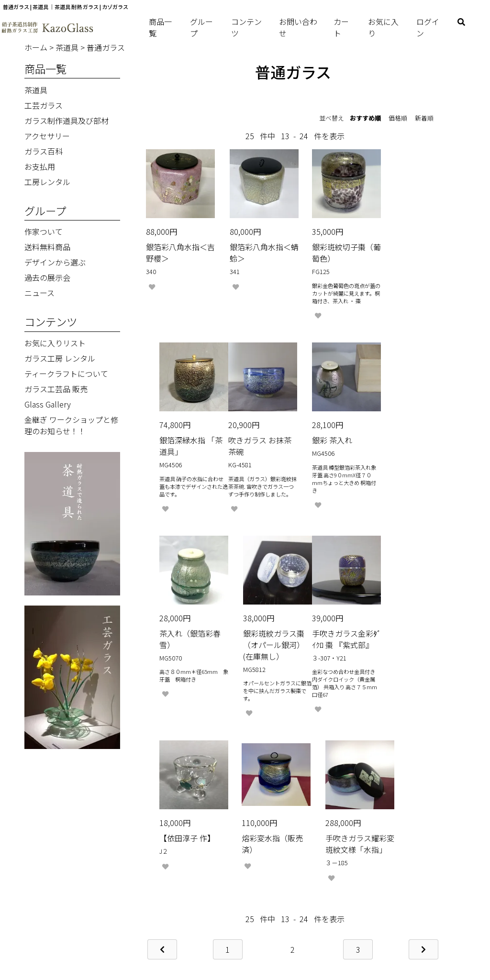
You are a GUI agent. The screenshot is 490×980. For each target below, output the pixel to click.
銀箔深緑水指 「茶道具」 (400, 246)
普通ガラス (106, 47)
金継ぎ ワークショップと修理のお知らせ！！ (71, 425)
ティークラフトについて (66, 374)
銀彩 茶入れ (243, 435)
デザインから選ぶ (55, 262)
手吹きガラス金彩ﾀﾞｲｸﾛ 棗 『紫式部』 (177, 644)
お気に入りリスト (55, 343)
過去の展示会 (47, 277)
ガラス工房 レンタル (60, 358)
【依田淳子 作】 (251, 633)
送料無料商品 (47, 247)
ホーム (37, 47)
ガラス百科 (44, 151)
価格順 (398, 118)
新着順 (424, 118)
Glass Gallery (48, 404)
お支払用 (40, 166)
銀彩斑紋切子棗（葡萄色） (327, 246)
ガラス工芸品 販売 (56, 389)
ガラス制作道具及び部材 (67, 121)
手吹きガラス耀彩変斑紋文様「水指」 (408, 644)
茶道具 (68, 47)
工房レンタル (47, 182)
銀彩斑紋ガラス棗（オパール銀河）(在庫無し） (408, 446)
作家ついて (44, 231)
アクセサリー (47, 136)
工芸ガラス (44, 105)
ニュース (39, 293)
